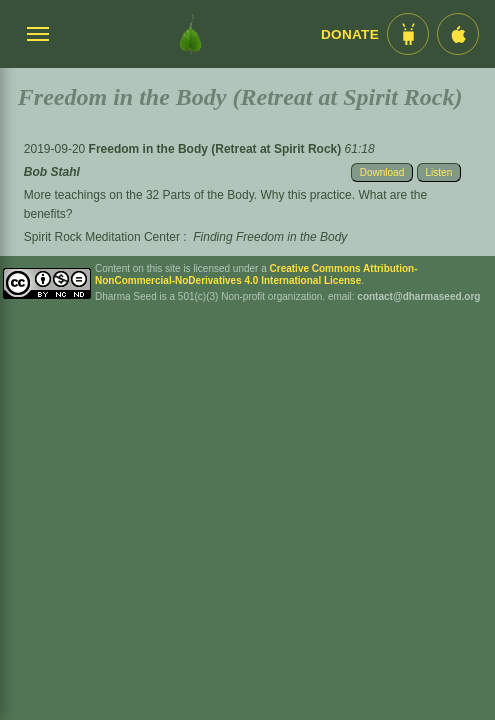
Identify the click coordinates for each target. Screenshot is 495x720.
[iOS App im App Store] (458, 34)
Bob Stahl (52, 172)
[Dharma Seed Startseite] (190, 34)
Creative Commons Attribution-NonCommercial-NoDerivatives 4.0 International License (256, 274)
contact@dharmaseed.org (418, 296)
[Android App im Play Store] (408, 34)
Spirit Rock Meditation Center (102, 237)
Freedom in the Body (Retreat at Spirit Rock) (217, 149)
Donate (350, 34)
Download (382, 172)
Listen (439, 172)
